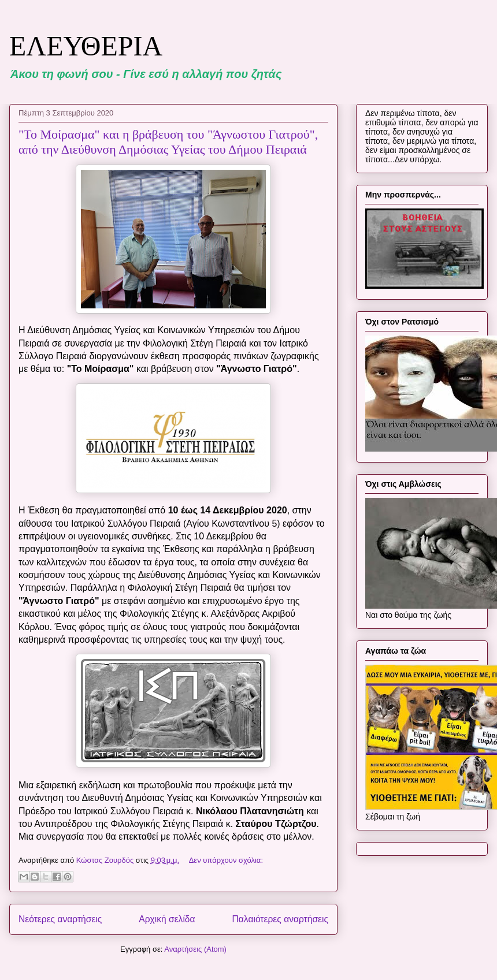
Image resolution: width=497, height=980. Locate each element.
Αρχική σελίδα (167, 919)
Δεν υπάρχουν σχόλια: (226, 860)
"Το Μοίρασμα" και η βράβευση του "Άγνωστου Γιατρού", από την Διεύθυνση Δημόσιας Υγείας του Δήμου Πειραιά (168, 142)
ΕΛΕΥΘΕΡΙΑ (86, 46)
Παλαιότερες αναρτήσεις (280, 919)
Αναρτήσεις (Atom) (195, 949)
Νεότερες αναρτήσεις (60, 919)
